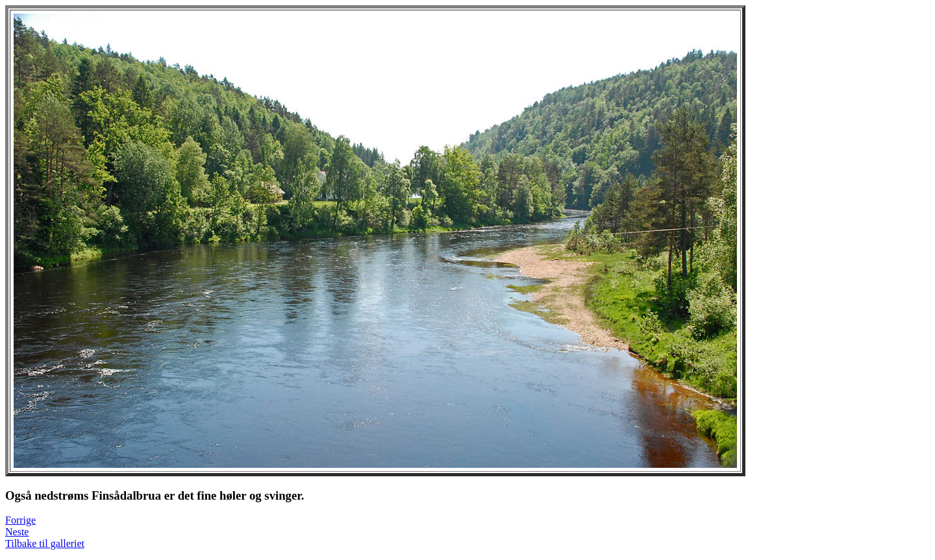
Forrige (20, 520)
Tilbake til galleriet (45, 543)
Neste (17, 532)
